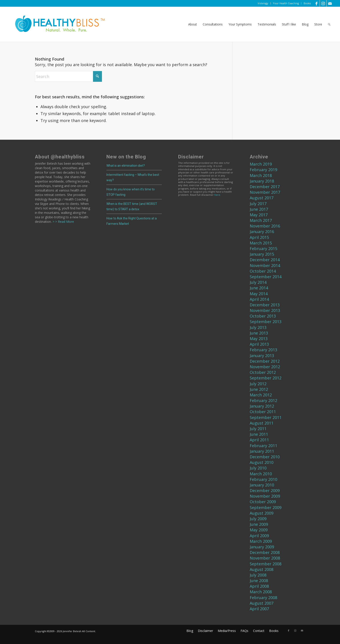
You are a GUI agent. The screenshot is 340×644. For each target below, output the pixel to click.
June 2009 (259, 524)
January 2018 (262, 181)
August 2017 (262, 198)
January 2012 (262, 406)
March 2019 (261, 164)
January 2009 (262, 547)
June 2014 (259, 288)
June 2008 (259, 581)
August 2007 (262, 603)
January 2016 (262, 232)
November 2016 (265, 226)
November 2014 (265, 265)
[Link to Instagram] (323, 3)
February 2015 (263, 248)
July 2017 (258, 204)
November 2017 (265, 192)
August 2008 (262, 569)
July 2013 (258, 327)
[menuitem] (263, 3)
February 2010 (263, 479)
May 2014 (259, 294)
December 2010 (265, 457)
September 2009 (266, 507)
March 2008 (261, 592)
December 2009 (265, 490)
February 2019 (263, 170)
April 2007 (259, 609)
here (217, 195)
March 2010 (261, 474)
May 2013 (259, 339)
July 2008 (258, 575)
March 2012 (261, 395)
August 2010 (262, 462)
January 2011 (262, 451)
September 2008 (266, 564)
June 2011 (259, 434)
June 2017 (259, 209)
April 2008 (259, 586)
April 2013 (259, 344)
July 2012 (258, 384)
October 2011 (263, 412)
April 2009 (259, 536)
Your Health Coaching (286, 3)
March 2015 (261, 243)
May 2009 (259, 530)
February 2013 (263, 350)
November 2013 (265, 310)
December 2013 (265, 305)
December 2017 (265, 187)
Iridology (263, 3)
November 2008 (265, 558)
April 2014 (259, 299)
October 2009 (263, 502)
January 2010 (262, 485)
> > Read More (63, 222)
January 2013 (262, 356)
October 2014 (263, 271)
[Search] (329, 24)
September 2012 (266, 378)
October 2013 (263, 316)
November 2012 (265, 367)
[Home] (57, 24)
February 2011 (263, 446)
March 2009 (261, 541)
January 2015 (262, 254)
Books (307, 3)
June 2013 (259, 333)
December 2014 (265, 260)
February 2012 (263, 400)
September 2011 (266, 417)
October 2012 (263, 372)
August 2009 (262, 513)
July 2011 (258, 429)
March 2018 (261, 175)
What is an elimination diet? (126, 166)
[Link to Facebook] (316, 3)
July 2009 (258, 519)
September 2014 (266, 277)
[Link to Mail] (330, 3)
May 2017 (259, 215)
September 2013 (266, 322)
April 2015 (259, 237)
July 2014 (258, 282)
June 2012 (259, 389)
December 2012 (265, 361)
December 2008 (265, 552)
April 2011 (259, 440)
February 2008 (263, 598)
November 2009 (265, 496)
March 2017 (261, 220)
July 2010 (258, 468)
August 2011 (262, 423)
